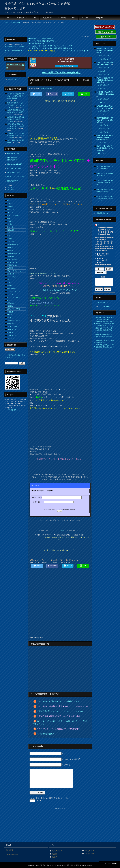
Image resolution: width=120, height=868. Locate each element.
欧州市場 (10, 332)
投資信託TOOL (47, 88)
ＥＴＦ (9, 283)
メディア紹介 (12, 277)
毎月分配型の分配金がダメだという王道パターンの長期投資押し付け (16, 126)
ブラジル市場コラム (14, 291)
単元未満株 (11, 303)
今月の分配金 (12, 289)
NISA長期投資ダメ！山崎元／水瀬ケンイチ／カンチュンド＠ (16, 105)
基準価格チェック (13, 265)
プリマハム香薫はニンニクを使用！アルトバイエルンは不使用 (105, 80)
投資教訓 (10, 248)
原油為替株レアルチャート (105, 213)
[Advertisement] (47, 30)
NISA (74, 18)
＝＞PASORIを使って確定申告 (15, 46)
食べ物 (9, 224)
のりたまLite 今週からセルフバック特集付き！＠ (58, 701)
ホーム (9, 18)
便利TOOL (11, 210)
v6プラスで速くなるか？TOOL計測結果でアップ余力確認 (105, 148)
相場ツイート (12, 218)
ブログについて (12, 327)
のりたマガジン (47, 18)
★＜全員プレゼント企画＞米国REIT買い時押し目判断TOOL (51, 48)
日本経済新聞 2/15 (12, 181)
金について (11, 338)
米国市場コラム (12, 335)
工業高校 (10, 204)
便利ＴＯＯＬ (106, 37)
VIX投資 (10, 315)
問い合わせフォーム (14, 410)
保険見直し (11, 324)
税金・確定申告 (12, 259)
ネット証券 (85, 18)
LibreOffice (11, 227)
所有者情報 (9, 850)
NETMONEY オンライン (14, 173)
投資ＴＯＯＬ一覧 (106, 32)
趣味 (9, 280)
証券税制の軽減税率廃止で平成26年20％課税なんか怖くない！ (104, 336)
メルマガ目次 (62, 18)
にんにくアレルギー (14, 215)
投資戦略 (10, 250)
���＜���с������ (102, 259)
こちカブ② (10, 189)
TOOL (35, 18)
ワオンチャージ (105, 307)
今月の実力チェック (14, 321)
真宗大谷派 (11, 230)
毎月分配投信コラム (14, 245)
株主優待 (10, 312)
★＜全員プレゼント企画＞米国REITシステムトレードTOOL (51, 46)
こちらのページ (64, 530)
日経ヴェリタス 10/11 (13, 154)
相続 (9, 236)
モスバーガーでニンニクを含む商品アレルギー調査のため (105, 51)
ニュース (10, 294)
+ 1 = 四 (36, 801)
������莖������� (102, 255)
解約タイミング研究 (14, 309)
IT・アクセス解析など (14, 297)
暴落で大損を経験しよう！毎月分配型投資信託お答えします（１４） (104, 347)
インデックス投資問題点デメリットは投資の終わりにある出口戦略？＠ (16, 96)
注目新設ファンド (13, 274)
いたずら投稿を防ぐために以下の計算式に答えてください (51, 798)
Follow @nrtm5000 (12, 854)
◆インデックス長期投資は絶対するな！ (43, 41)
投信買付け (11, 221)
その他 (9, 239)
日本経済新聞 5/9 (12, 158)
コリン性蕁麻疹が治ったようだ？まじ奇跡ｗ (105, 167)
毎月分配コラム (22, 18)
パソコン (10, 212)
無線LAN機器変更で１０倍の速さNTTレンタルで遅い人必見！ (16, 112)
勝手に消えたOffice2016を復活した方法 (105, 175)
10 (102, 150)
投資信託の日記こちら (105, 27)
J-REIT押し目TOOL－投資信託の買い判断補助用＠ (58, 729)
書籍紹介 (10, 306)
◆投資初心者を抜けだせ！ (38, 43)
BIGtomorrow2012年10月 (14, 164)
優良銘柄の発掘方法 (14, 253)
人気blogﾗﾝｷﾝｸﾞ (99, 18)
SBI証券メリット (13, 79)
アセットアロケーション (15, 271)
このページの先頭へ (110, 863)
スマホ (9, 233)
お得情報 (10, 268)
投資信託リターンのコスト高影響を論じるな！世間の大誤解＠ (16, 135)
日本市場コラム (12, 329)
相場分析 (10, 207)
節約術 (9, 286)
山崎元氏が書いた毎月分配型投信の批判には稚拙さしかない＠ (16, 119)
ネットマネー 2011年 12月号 (16, 168)
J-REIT (10, 300)
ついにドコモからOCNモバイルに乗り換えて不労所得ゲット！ (105, 199)
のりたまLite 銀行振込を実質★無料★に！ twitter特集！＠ (62, 706)
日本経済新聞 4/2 (12, 160)
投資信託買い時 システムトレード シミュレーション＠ (60, 711)
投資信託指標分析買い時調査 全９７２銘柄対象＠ (58, 716)
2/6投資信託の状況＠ (46, 734)
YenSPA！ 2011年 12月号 (16, 177)
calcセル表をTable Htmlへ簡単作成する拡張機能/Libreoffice (105, 138)
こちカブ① (10, 187)
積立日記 (10, 318)
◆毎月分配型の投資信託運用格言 (41, 38)
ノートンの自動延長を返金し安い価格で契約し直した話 (105, 183)
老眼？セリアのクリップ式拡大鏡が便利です (105, 191)
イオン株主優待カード (101, 302)
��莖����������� (103, 264)
